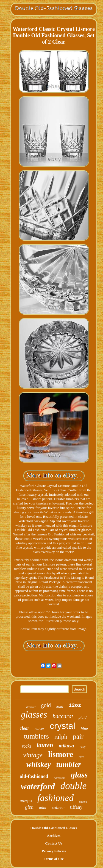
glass (79, 775)
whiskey (39, 765)
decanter (31, 707)
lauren (45, 745)
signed (83, 801)
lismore (61, 754)
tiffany (76, 807)
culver (39, 729)
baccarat (63, 716)
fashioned (55, 798)
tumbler (69, 764)
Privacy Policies (54, 851)
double (73, 786)
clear (24, 728)
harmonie (60, 778)
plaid (83, 717)
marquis (26, 801)
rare (81, 757)
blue (84, 729)
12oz (75, 705)
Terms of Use (54, 859)
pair (78, 736)
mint (43, 808)
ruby (82, 747)
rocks (27, 746)
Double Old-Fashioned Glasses (54, 828)
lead (60, 706)
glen (29, 807)
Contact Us (54, 843)
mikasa (66, 746)
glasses (34, 715)
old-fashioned (34, 776)
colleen (58, 807)
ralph (61, 737)
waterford (38, 786)
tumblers (36, 736)
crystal (62, 726)
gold (46, 705)
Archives (54, 836)
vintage (33, 755)
